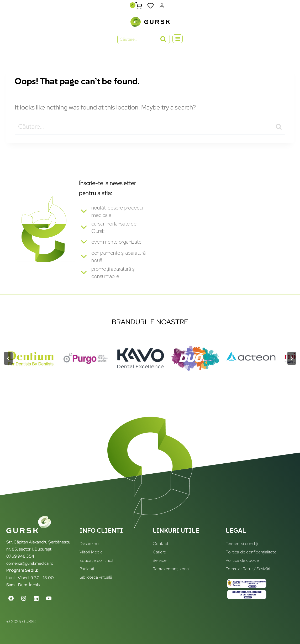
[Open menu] (178, 43)
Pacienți (87, 569)
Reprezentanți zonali (172, 569)
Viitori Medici (91, 552)
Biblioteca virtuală (96, 577)
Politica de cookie (242, 561)
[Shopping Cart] (138, 7)
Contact (161, 544)
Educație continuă (96, 561)
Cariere (159, 552)
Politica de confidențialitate (251, 552)
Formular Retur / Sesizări (248, 569)
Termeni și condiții (242, 544)
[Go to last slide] (8, 365)
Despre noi (90, 544)
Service (160, 561)
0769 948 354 (20, 556)
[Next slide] (292, 365)
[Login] (162, 8)
